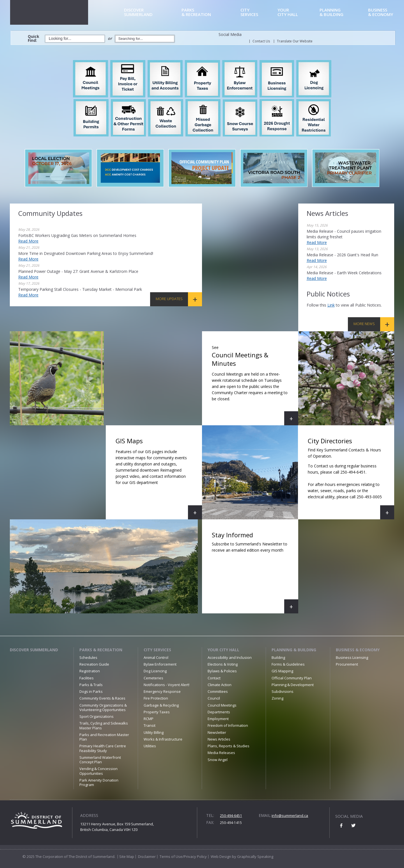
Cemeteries (153, 678)
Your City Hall (223, 650)
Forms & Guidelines (288, 664)
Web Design (221, 856)
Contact (214, 678)
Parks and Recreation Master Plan (104, 737)
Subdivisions (283, 691)
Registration (90, 671)
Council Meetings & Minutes (255, 384)
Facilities (87, 678)
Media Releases (221, 753)
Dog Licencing (155, 671)
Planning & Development (293, 685)
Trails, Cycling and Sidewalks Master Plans (104, 725)
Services (258, 12)
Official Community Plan (292, 678)
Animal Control (156, 657)
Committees (218, 691)
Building (278, 657)
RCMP (149, 719)
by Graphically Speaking (252, 856)
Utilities (150, 746)
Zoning (277, 698)
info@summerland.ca (290, 816)
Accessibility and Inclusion (230, 657)
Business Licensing (352, 657)
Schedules (88, 657)
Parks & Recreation (101, 650)
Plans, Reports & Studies (229, 746)
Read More (28, 241)
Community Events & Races (102, 698)
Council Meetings (222, 705)
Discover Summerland (34, 650)
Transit (150, 725)
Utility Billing (154, 732)
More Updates (169, 299)
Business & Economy (358, 650)
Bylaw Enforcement (160, 664)
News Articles (219, 739)
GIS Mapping (282, 671)
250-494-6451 (231, 816)
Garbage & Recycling (161, 705)
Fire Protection (156, 698)
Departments (219, 712)
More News (364, 324)
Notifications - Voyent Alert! (167, 685)
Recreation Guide (94, 664)
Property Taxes (157, 712)
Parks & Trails (91, 685)
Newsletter (217, 732)
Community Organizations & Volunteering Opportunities (103, 707)
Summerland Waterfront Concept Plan (100, 760)
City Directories (348, 478)
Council (214, 698)
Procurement (347, 664)
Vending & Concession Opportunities (98, 771)
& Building (343, 12)
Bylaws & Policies (222, 671)
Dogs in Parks (91, 691)
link (331, 305)
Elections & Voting (223, 664)
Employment (218, 719)
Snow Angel (218, 760)
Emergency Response (162, 691)
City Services (157, 650)
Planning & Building (294, 650)
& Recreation (210, 12)
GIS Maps (159, 478)
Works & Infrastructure (163, 739)
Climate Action (220, 685)
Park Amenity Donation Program (99, 782)
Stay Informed (255, 572)
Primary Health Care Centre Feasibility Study (103, 748)
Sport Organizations (97, 716)
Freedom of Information (228, 725)
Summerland (152, 12)
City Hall (298, 12)
